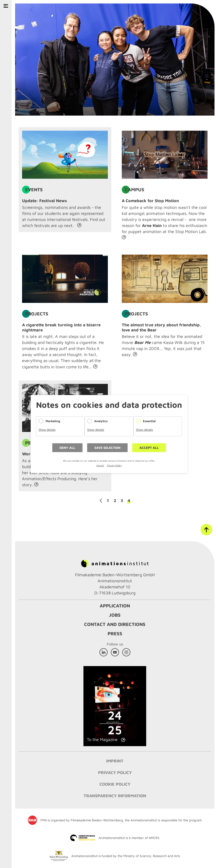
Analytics (101, 421)
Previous (101, 501)
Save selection (107, 448)
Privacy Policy (114, 465)
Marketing (53, 421)
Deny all (67, 448)
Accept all (149, 448)
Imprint (100, 465)
